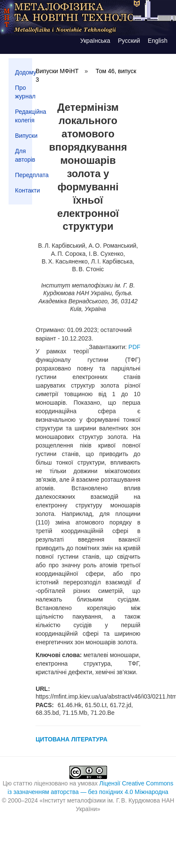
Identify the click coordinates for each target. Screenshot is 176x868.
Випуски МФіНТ (57, 71)
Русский (129, 41)
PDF (134, 347)
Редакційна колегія (24, 116)
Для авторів (24, 155)
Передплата (24, 175)
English (158, 41)
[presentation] (139, 582)
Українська (95, 41)
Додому (24, 72)
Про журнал (24, 92)
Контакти (24, 190)
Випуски (24, 136)
